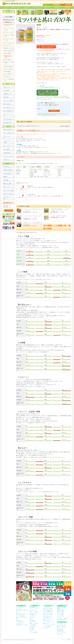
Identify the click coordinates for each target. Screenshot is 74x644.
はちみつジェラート (20, 623)
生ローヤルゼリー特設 (8, 190)
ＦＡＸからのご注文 (61, 625)
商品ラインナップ (7, 187)
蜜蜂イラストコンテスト (16, 8)
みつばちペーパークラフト (63, 618)
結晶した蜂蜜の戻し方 (8, 111)
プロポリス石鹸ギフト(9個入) (59, 216)
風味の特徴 (6, 97)
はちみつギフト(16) (9, 57)
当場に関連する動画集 (62, 619)
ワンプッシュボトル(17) (9, 29)
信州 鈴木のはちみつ (9, 19)
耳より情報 (32, 629)
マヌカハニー (19, 609)
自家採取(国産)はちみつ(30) (10, 25)
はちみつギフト (41, 41)
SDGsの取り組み (7, 173)
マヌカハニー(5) (9, 33)
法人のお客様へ (7, 149)
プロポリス (32, 618)
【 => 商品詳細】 (41, 86)
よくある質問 (6, 90)
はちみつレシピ (47, 8)
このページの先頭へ (66, 640)
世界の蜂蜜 (32, 621)
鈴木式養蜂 (6, 180)
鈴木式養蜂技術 (60, 610)
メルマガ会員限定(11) (9, 80)
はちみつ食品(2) (9, 69)
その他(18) (7, 77)
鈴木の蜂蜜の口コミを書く (8, 198)
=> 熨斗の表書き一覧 (42, 83)
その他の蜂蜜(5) (9, 66)
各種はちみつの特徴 (48, 609)
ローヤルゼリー (33, 616)
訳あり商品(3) (8, 60)
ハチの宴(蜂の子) (20, 622)
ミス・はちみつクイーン (37, 8)
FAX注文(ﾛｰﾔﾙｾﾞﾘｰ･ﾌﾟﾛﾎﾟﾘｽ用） (8, 142)
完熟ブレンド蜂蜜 (34, 612)
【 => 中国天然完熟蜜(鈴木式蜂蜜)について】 (48, 87)
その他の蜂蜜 (33, 625)
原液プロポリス (20, 621)
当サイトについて (7, 146)
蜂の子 (31, 619)
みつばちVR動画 (47, 626)
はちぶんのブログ (61, 616)
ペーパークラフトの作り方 (49, 625)
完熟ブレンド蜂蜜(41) (9, 36)
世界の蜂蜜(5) (8, 53)
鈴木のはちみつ (7, 167)
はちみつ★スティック (21, 613)
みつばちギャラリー (48, 628)
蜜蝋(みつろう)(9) (9, 48)
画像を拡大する (20, 44)
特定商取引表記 (7, 153)
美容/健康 (32, 628)
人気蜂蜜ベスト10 (7, 94)
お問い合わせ (68, 8)
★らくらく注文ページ (8, 133)
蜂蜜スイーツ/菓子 (34, 623)
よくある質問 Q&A (47, 612)
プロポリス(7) (8, 46)
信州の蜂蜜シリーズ (34, 607)
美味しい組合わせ (7, 104)
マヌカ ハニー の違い (8, 101)
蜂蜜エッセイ (58, 8)
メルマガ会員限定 (34, 632)
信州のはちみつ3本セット (22, 615)
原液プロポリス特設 (8, 194)
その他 (31, 631)
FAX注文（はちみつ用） (8, 137)
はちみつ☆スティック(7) (9, 40)
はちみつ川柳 (27, 8)
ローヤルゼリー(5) (9, 43)
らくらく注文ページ (61, 624)
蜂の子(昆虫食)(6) (9, 51)
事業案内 (5, 177)
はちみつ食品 (33, 626)
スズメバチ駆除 (60, 613)
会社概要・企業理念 (8, 170)
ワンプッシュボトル (34, 609)
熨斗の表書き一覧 (7, 123)
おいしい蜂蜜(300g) (21, 616)
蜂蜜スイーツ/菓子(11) (9, 63)
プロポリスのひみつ (8, 119)
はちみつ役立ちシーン (8, 107)
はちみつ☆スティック (35, 613)
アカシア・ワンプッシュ (21, 607)
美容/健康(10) (8, 72)
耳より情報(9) (8, 74)
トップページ (6, 8)
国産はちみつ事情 (7, 184)
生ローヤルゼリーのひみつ (8, 115)
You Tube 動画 (60, 615)
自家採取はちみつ (34, 615)
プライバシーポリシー (8, 156)
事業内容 (59, 609)
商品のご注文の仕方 (8, 129)
